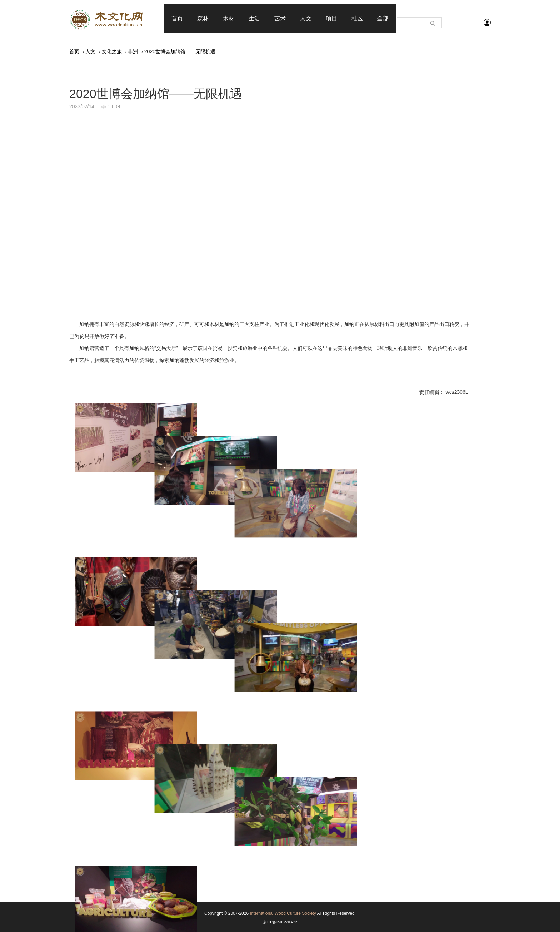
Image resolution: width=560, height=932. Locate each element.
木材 (229, 18)
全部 (383, 18)
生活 (254, 18)
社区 (357, 18)
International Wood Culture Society (283, 913)
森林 (203, 18)
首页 (177, 18)
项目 (331, 18)
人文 (306, 18)
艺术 (280, 18)
